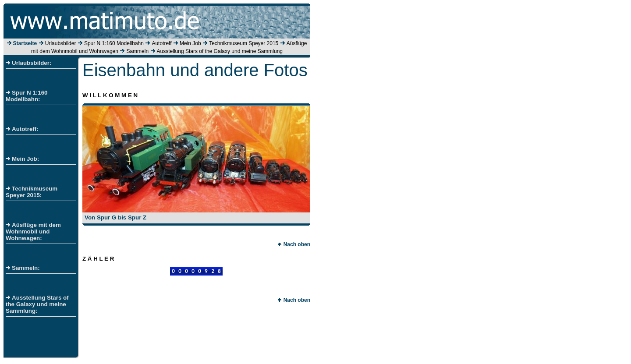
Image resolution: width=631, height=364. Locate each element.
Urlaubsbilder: (28, 63)
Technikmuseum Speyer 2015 (244, 43)
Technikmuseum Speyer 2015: (32, 192)
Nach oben (294, 244)
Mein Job (190, 43)
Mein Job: (22, 159)
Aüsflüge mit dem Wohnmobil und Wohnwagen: (33, 231)
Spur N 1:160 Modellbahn (114, 43)
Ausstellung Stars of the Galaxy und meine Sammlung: (37, 304)
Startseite (25, 43)
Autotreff (161, 43)
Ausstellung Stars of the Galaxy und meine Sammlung (220, 51)
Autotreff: (22, 129)
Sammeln (137, 51)
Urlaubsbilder (61, 43)
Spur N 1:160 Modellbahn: (27, 96)
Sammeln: (23, 268)
